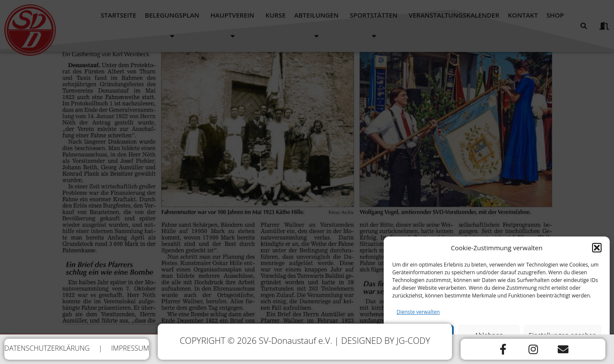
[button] (597, 252)
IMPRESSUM (130, 348)
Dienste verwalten (418, 317)
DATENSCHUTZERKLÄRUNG (47, 348)
